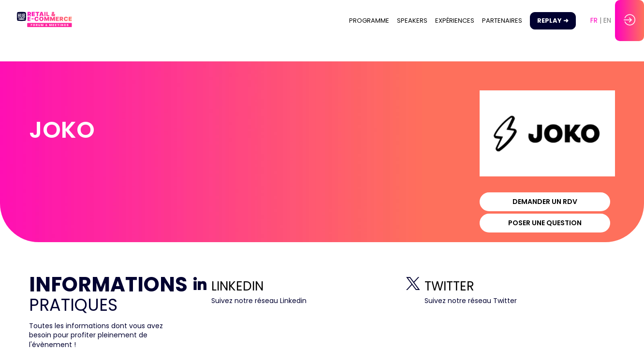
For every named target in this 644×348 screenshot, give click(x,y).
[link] (369, 21)
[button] (553, 21)
